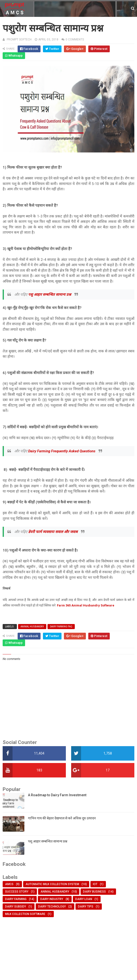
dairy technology (52, 907)
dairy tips (86, 907)
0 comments (75, 39)
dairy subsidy (16, 907)
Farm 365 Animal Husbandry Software (86, 605)
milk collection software (25, 914)
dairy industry (52, 899)
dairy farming (16, 899)
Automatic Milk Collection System (52, 884)
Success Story (17, 892)
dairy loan (84, 899)
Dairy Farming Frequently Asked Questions (62, 451)
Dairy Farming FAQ (61, 627)
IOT (95, 884)
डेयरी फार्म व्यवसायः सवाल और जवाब (53, 532)
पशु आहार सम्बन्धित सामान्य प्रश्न (50, 295)
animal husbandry (32, 627)
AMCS (9, 884)
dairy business (94, 892)
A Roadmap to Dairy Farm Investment (57, 795)
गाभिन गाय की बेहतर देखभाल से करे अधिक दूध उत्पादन (62, 818)
